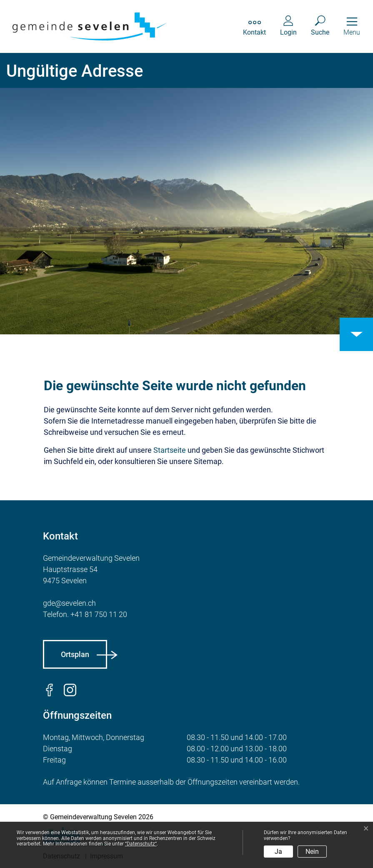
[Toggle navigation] (352, 26)
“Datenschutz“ (141, 844)
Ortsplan (75, 654)
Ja (278, 852)
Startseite (170, 450)
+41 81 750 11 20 (99, 614)
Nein (312, 852)
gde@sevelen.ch (69, 603)
